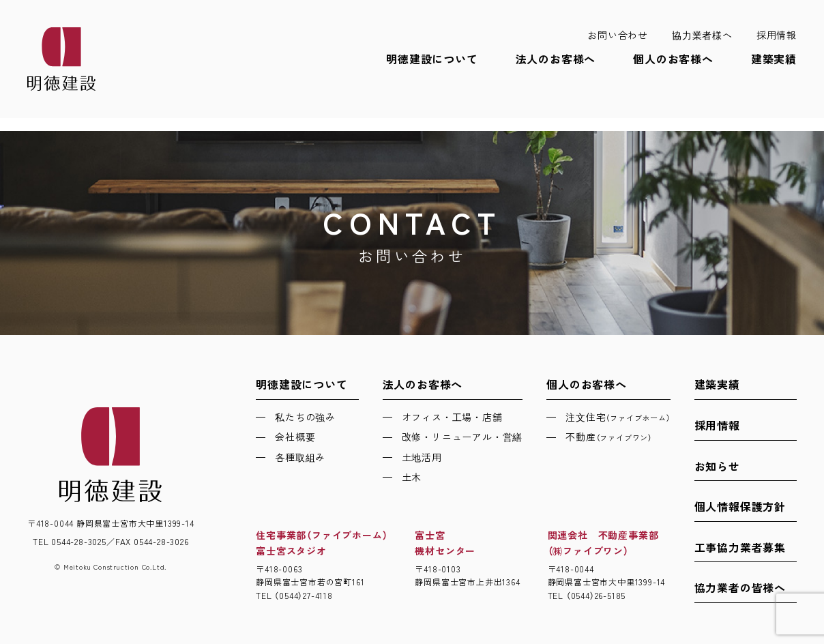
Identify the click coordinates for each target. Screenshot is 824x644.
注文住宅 (618, 417)
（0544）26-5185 (596, 595)
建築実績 (774, 59)
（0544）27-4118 (303, 595)
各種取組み (300, 457)
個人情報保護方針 (740, 506)
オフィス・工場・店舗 (452, 417)
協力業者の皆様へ (740, 587)
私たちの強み (305, 417)
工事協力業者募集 (740, 547)
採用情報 (777, 35)
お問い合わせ (618, 35)
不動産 (609, 437)
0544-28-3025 (79, 541)
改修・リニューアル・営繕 (462, 437)
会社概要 (295, 437)
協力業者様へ (702, 35)
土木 (412, 477)
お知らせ (717, 466)
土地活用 (422, 457)
